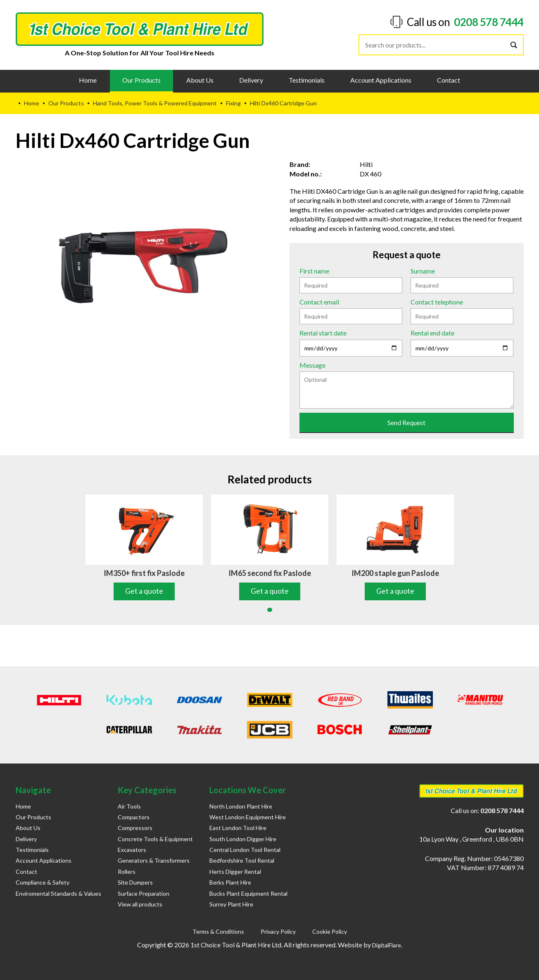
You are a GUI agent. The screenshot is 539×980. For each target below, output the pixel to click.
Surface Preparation (144, 893)
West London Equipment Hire (248, 817)
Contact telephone (437, 302)
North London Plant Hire (241, 806)
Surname (423, 271)
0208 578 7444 (489, 22)
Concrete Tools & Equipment (155, 839)
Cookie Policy (330, 931)
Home (88, 80)
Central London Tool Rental (245, 850)
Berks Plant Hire (230, 882)
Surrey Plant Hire (231, 904)
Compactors (134, 817)
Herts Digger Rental (235, 872)
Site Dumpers (135, 882)
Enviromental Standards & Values (58, 893)
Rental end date (432, 333)
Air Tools (129, 806)
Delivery (251, 80)
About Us (200, 80)
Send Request (406, 422)
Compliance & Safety (43, 882)
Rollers (127, 872)
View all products (140, 904)
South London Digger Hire (243, 839)
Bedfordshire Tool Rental (242, 860)
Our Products (141, 80)
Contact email (319, 302)
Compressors (135, 828)
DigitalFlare (387, 945)
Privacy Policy (278, 931)
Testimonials (307, 80)
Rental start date (323, 333)
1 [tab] (270, 610)
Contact (449, 80)
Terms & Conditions (218, 931)
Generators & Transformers (154, 860)
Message (312, 365)
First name (314, 271)
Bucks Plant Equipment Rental (248, 893)
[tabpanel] (144, 548)
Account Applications (381, 80)
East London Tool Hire (238, 828)
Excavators (132, 850)
